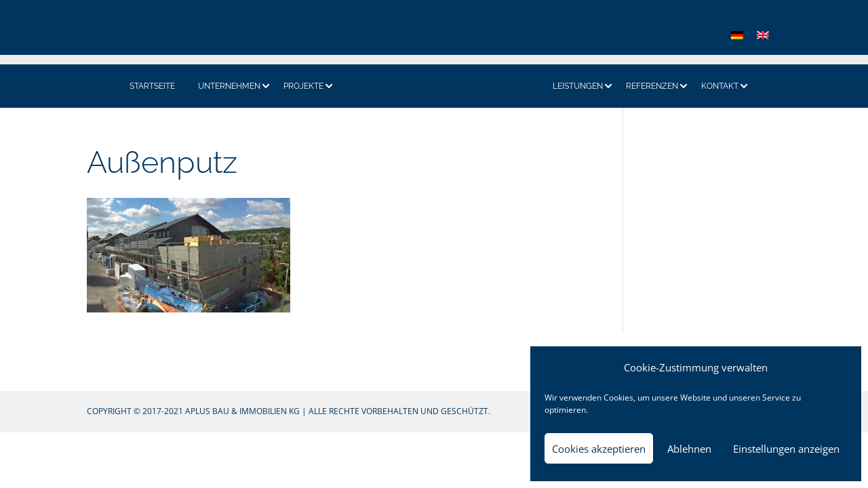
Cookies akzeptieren (599, 449)
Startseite (152, 86)
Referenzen (652, 86)
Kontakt (720, 86)
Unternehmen (229, 86)
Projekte (303, 86)
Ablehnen (689, 449)
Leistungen (578, 86)
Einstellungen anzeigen (786, 449)
